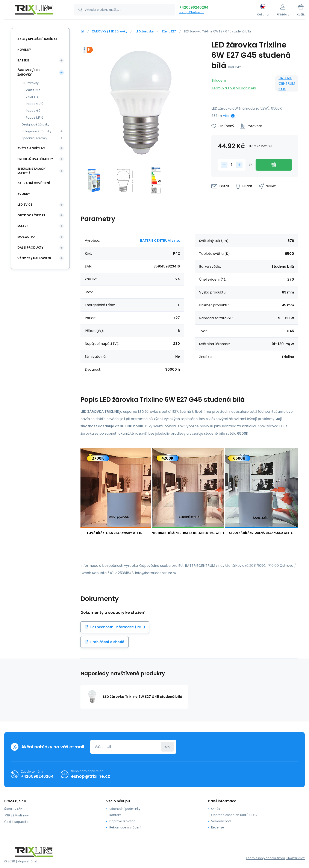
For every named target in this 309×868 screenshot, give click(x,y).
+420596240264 (194, 7)
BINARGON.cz (295, 858)
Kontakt (115, 815)
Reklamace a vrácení (125, 827)
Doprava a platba (122, 821)
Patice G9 (33, 111)
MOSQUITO (26, 237)
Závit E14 (32, 97)
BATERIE (23, 60)
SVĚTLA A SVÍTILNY (31, 148)
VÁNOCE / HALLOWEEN (34, 258)
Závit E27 (169, 31)
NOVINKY (24, 50)
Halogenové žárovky (37, 131)
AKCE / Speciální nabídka (37, 39)
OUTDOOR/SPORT (31, 215)
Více (226, 116)
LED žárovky (145, 31)
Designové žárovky (36, 124)
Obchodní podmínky (125, 809)
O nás (216, 809)
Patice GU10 (35, 104)
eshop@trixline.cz (192, 12)
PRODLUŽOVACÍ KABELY (35, 159)
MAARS (23, 226)
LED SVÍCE (25, 205)
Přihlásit (167, 747)
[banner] (34, 10)
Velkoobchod (221, 821)
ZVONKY (24, 194)
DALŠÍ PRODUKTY (30, 248)
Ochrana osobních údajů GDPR (234, 815)
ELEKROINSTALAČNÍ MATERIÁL (32, 171)
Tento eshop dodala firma (265, 858)
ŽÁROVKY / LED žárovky (110, 31)
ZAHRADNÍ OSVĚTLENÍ (34, 183)
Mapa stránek (28, 861)
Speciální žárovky (34, 138)
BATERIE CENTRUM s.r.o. (287, 83)
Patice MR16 (35, 118)
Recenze (218, 827)
